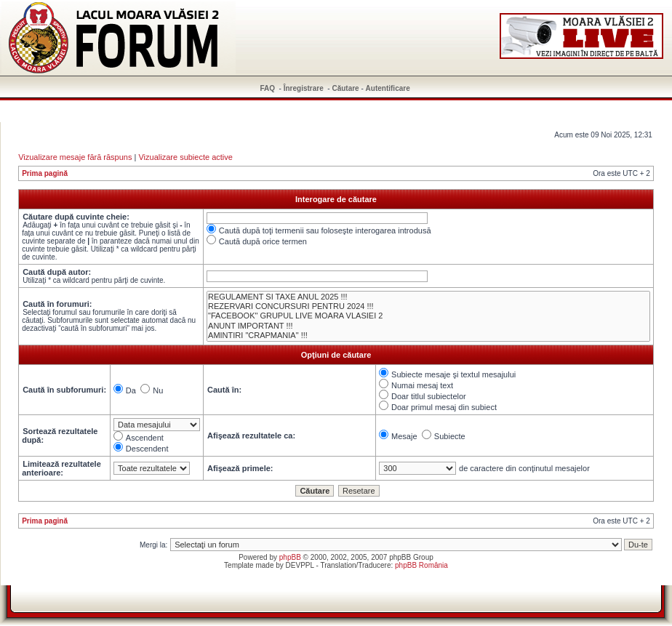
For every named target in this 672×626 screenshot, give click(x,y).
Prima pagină (45, 173)
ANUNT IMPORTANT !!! (428, 326)
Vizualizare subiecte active (185, 157)
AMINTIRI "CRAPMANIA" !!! (428, 336)
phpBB (290, 557)
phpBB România (421, 565)
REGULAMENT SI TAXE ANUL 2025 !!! (428, 297)
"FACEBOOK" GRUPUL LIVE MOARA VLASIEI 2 (428, 316)
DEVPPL (300, 565)
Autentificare (388, 88)
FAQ (268, 88)
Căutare (345, 88)
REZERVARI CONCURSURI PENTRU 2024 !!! (428, 306)
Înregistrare (304, 88)
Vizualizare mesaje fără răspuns (75, 157)
